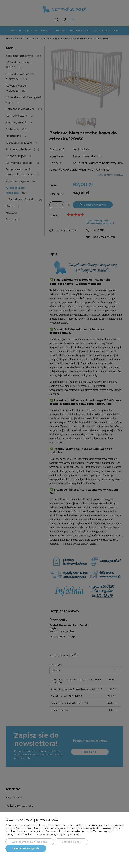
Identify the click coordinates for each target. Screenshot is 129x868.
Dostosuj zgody (71, 842)
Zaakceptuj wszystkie (26, 848)
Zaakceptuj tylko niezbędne (30, 842)
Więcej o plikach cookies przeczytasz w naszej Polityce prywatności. (42, 834)
